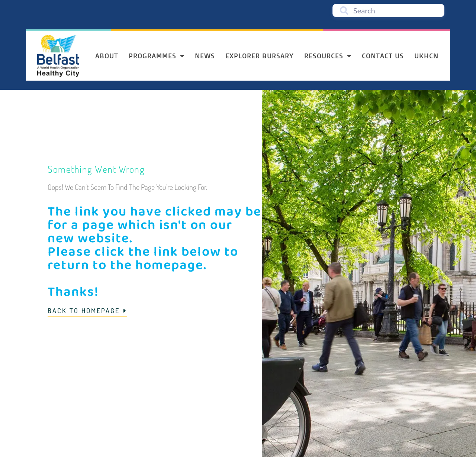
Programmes (157, 56)
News (205, 56)
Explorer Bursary (260, 56)
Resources (328, 56)
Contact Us (383, 56)
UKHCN (426, 56)
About (107, 56)
